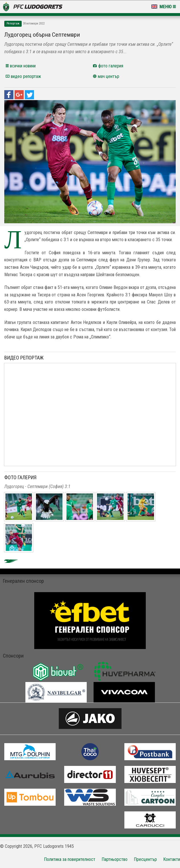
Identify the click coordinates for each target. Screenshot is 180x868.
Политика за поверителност (70, 859)
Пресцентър (145, 859)
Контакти (172, 859)
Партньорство (115, 859)
